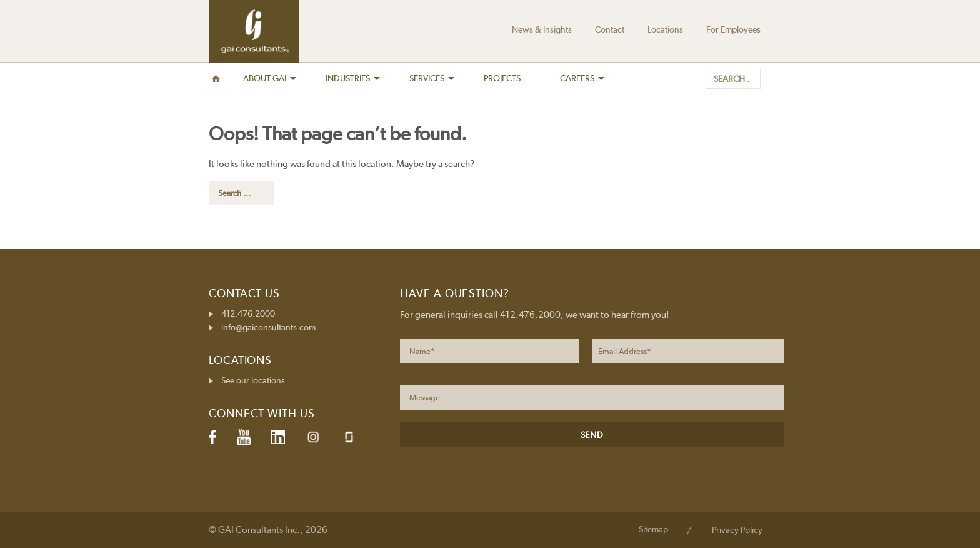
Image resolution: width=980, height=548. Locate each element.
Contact (610, 29)
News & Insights (542, 29)
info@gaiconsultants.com (268, 327)
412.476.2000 (248, 313)
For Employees (733, 29)
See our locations (253, 380)
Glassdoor (349, 437)
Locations (665, 29)
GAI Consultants (254, 31)
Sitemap (653, 529)
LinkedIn (278, 437)
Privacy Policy (737, 530)
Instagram (313, 437)
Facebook (212, 437)
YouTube (244, 437)
